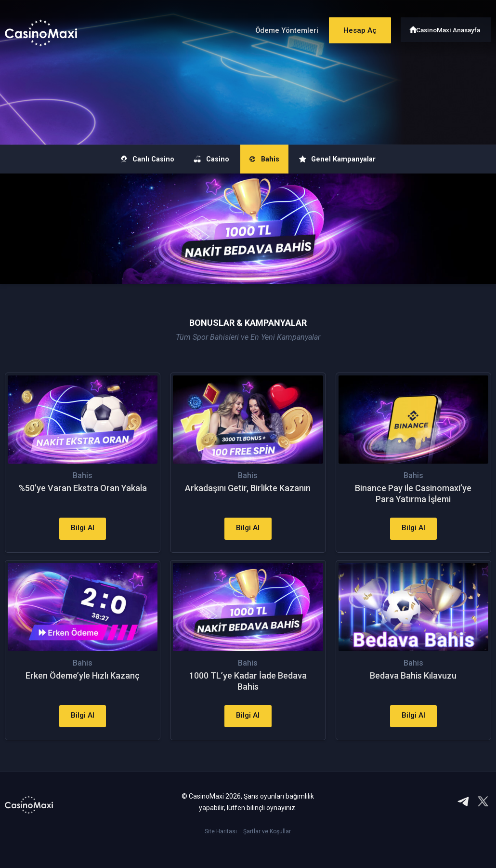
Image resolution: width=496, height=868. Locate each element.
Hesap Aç (353, 28)
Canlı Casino (125, 159)
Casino (203, 159)
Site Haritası (221, 854)
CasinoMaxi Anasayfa (450, 28)
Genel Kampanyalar (359, 159)
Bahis (270, 159)
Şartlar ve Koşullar (267, 854)
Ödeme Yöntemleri (276, 28)
